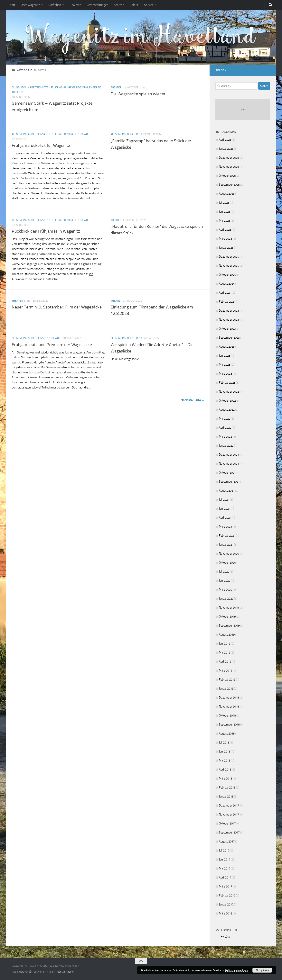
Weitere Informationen (237, 970)
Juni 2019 (225, 644)
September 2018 (229, 725)
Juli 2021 (224, 500)
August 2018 (227, 734)
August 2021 (227, 491)
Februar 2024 (227, 302)
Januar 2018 (226, 797)
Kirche (73, 134)
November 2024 (229, 266)
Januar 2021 (226, 545)
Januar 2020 (226, 599)
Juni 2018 (225, 752)
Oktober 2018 (227, 716)
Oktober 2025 (227, 176)
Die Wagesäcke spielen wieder (138, 94)
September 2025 (229, 185)
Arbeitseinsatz (38, 88)
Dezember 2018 (229, 698)
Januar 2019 (226, 689)
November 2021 (229, 464)
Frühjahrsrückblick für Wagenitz (41, 145)
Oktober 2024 (227, 275)
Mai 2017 (225, 869)
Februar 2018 (227, 788)
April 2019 (225, 662)
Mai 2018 (225, 761)
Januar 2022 (226, 446)
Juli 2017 (224, 851)
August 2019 (227, 635)
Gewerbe (75, 5)
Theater (17, 92)
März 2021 (226, 527)
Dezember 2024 (229, 257)
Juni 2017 (225, 860)
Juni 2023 (225, 356)
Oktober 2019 (227, 617)
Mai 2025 (225, 221)
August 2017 (227, 842)
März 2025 (226, 239)
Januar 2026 (226, 149)
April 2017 (225, 878)
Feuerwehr (58, 88)
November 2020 (229, 554)
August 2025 (227, 194)
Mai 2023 (225, 365)
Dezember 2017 (229, 806)
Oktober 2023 (227, 329)
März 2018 (226, 779)
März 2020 (226, 590)
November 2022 (229, 392)
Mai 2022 (225, 419)
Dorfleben (55, 5)
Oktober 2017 (227, 824)
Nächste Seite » (192, 400)
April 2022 (225, 428)
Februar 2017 (227, 895)
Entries (222, 936)
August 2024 (227, 284)
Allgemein (19, 88)
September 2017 (229, 833)
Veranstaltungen (98, 5)
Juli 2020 (224, 572)
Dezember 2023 (229, 311)
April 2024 (225, 293)
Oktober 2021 (227, 473)
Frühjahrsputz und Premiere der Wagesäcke (52, 344)
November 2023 (229, 320)
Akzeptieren (262, 970)
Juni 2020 (225, 581)
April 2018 (225, 770)
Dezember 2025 (229, 158)
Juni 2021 (225, 509)
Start (12, 5)
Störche (119, 5)
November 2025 (229, 167)
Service (149, 5)
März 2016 (226, 913)
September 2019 (229, 626)
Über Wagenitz (30, 5)
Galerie (134, 5)
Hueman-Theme (65, 972)
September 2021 (229, 482)
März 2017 (226, 886)
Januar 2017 (226, 904)
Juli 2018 (224, 743)
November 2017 (229, 815)
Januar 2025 (226, 248)
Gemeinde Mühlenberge (85, 88)
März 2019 (226, 671)
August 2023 (227, 347)
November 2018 (229, 707)
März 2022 (226, 437)
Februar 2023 (227, 383)
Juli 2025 (224, 203)
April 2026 (225, 140)
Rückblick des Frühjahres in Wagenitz (46, 231)
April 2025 (225, 230)
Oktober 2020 (227, 563)
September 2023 (229, 338)
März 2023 (226, 374)
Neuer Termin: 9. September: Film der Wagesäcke (57, 307)
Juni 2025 (225, 212)
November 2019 (229, 608)
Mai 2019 (225, 653)
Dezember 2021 (229, 455)
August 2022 (227, 410)
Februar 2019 (227, 680)
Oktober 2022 (227, 401)
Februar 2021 (227, 536)
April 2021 (225, 518)
